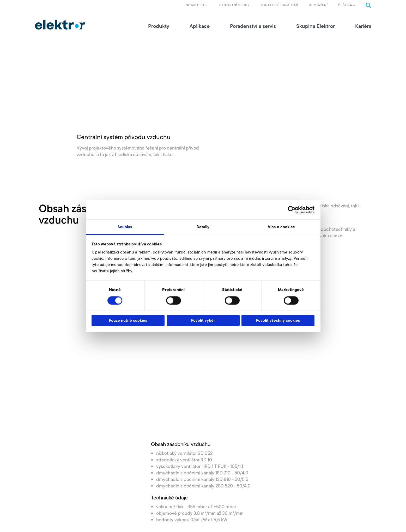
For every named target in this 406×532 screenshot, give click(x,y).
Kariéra (363, 26)
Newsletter (197, 5)
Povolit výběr (203, 320)
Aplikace (200, 26)
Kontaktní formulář (279, 5)
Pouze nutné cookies (128, 320)
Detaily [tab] (203, 227)
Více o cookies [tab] (281, 227)
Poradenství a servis (253, 26)
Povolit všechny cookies (278, 320)
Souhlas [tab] (125, 227)
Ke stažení (318, 5)
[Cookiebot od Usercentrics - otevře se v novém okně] (292, 210)
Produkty (159, 26)
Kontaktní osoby (234, 5)
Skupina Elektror (316, 26)
